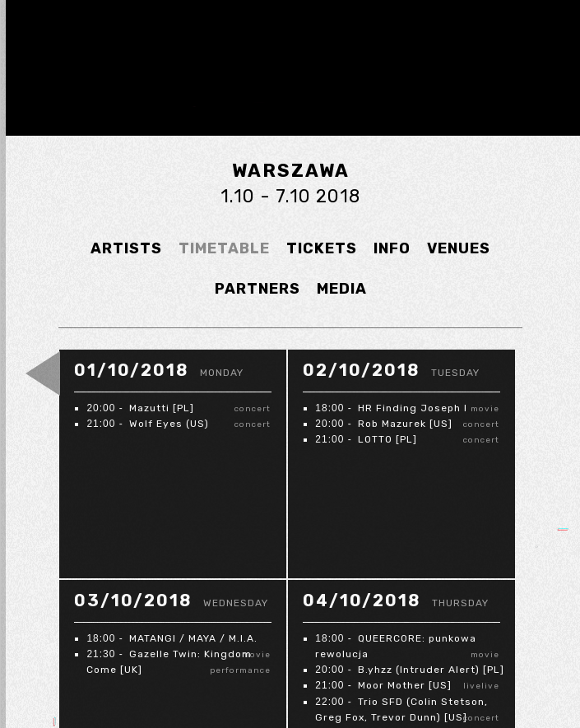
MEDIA (342, 289)
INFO (392, 248)
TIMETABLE (224, 248)
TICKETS (322, 248)
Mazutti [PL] (162, 408)
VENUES (459, 248)
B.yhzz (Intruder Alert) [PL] (431, 670)
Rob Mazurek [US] (405, 424)
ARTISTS (126, 248)
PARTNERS (258, 289)
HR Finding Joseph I (413, 408)
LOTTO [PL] (387, 439)
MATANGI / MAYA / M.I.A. (193, 638)
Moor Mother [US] (405, 685)
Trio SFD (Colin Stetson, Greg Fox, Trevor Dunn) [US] (401, 709)
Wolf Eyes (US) (169, 424)
